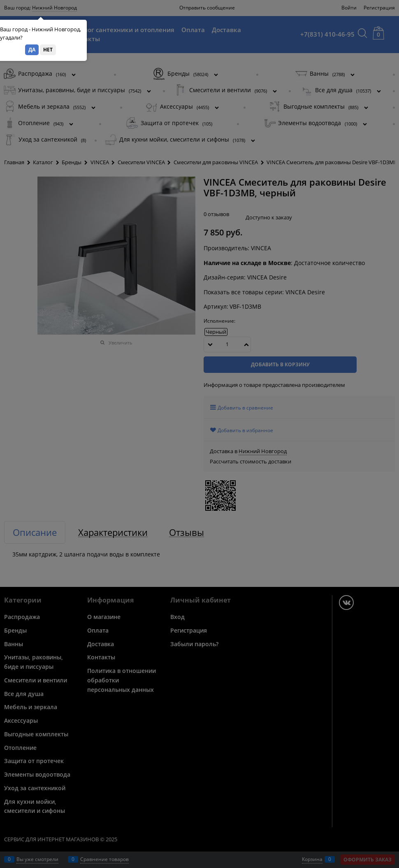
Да (32, 50)
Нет (48, 50)
